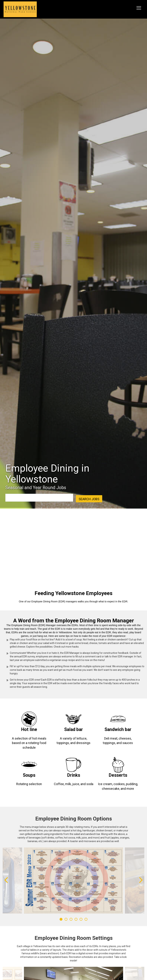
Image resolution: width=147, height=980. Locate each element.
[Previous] (7, 880)
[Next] (140, 880)
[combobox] (26, 498)
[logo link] (20, 9)
